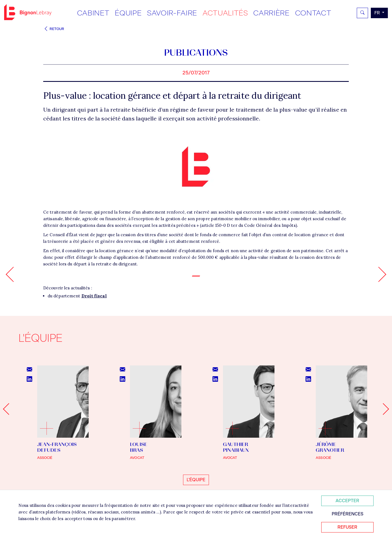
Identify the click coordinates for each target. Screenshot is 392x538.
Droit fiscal (94, 296)
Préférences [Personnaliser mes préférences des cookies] (348, 514)
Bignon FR (28, 12)
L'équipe (196, 480)
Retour (54, 29)
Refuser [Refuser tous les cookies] (347, 527)
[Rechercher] (362, 13)
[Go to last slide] (9, 409)
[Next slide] (383, 409)
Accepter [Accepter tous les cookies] (347, 501)
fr (378, 13)
